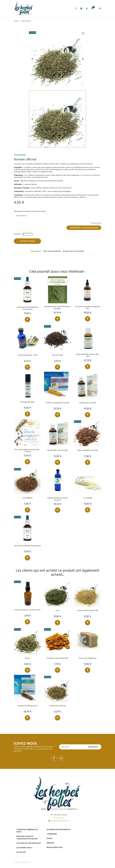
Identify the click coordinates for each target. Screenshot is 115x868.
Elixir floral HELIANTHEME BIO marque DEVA (27, 308)
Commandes (52, 834)
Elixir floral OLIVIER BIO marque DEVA (27, 546)
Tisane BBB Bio (27, 498)
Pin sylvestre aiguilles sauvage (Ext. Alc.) (88, 308)
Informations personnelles (59, 830)
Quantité (17, 234)
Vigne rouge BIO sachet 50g (88, 450)
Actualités (21, 852)
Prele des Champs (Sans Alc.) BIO (57, 403)
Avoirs (49, 839)
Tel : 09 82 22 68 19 (86, 854)
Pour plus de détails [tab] (52, 251)
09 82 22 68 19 (60, 818)
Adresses (50, 843)
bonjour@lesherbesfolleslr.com (60, 821)
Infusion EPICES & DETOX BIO (88, 611)
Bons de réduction (55, 848)
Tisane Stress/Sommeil (57, 706)
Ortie (57, 611)
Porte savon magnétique (88, 658)
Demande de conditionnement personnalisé (30, 211)
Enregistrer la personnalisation (84, 228)
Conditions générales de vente (27, 831)
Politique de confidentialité (29, 843)
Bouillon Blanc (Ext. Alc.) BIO (57, 450)
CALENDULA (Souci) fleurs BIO (57, 658)
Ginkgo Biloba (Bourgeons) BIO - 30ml (88, 355)
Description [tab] (36, 251)
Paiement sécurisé (87, 830)
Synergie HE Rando (27, 402)
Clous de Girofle (57, 355)
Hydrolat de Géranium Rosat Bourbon (57, 499)
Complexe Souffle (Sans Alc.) (27, 706)
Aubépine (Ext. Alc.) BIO (88, 403)
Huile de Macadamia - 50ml (27, 355)
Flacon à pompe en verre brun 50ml (27, 610)
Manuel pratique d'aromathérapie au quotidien (57, 308)
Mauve (27, 658)
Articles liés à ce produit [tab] (73, 251)
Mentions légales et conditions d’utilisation (27, 838)
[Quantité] (28, 234)
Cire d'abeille (88, 498)
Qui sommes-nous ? (24, 848)
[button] (87, 9)
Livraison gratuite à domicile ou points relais (90, 842)
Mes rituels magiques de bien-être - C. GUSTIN (27, 451)
